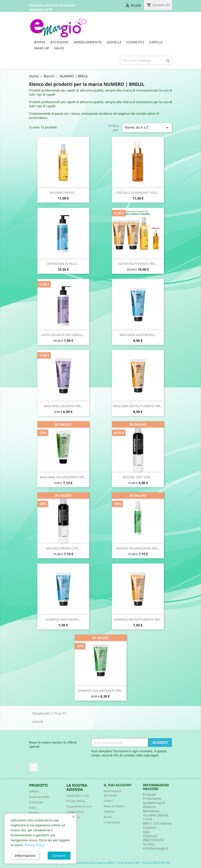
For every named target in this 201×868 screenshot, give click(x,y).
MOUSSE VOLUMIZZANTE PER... (138, 548)
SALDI (59, 48)
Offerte (34, 791)
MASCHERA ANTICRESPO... (138, 335)
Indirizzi (109, 811)
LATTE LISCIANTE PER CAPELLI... (63, 335)
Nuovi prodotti (39, 797)
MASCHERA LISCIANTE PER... (63, 406)
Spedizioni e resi (78, 796)
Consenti (59, 856)
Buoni (108, 817)
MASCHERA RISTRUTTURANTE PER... (138, 406)
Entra (33, 808)
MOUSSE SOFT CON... (138, 477)
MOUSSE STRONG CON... (63, 548)
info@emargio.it (156, 848)
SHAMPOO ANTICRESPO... (63, 619)
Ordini (108, 801)
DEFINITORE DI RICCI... (63, 264)
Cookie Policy (75, 812)
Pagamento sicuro (79, 806)
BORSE (40, 42)
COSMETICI (135, 42)
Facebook (34, 767)
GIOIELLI (114, 42)
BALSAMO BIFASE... (63, 193)
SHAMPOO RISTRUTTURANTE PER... (138, 619)
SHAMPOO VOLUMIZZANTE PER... (100, 691)
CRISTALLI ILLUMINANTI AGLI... (138, 193)
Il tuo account (118, 785)
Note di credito (114, 806)
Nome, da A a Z (147, 128)
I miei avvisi (112, 822)
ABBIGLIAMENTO (88, 42)
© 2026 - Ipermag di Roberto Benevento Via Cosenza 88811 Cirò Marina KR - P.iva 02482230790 (100, 863)
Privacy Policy (76, 801)
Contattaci (36, 802)
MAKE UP (42, 48)
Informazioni (25, 856)
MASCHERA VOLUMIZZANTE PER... (63, 477)
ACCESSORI (59, 42)
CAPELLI (156, 42)
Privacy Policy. (35, 845)
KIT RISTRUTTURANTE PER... (138, 264)
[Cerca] (146, 60)
